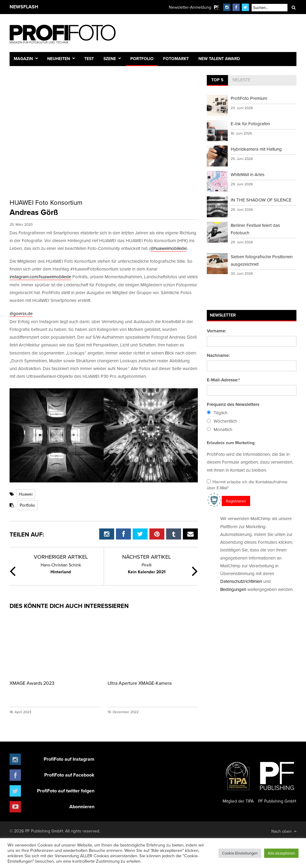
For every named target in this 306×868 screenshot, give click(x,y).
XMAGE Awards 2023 (32, 683)
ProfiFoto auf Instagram (69, 759)
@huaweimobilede (168, 248)
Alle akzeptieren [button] (281, 853)
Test (89, 59)
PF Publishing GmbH (277, 780)
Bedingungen (233, 589)
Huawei (26, 494)
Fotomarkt (176, 59)
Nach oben (284, 831)
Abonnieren (82, 807)
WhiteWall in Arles (248, 174)
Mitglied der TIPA (238, 780)
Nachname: (218, 355)
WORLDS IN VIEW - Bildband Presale (75, 7)
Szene (110, 59)
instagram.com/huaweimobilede (40, 277)
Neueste (241, 80)
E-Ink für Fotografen (250, 124)
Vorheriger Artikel (61, 557)
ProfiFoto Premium (249, 98)
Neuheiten (59, 59)
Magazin (23, 59)
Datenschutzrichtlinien (241, 581)
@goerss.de (21, 313)
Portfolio (142, 59)
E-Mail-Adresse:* (223, 380)
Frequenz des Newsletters (233, 404)
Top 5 (217, 80)
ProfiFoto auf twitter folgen (66, 791)
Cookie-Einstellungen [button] (240, 853)
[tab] (217, 80)
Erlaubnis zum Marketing (231, 443)
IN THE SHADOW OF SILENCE (261, 200)
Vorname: (217, 331)
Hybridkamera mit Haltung (256, 149)
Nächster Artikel (147, 557)
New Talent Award (219, 59)
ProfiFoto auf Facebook (69, 775)
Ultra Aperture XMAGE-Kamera (140, 683)
